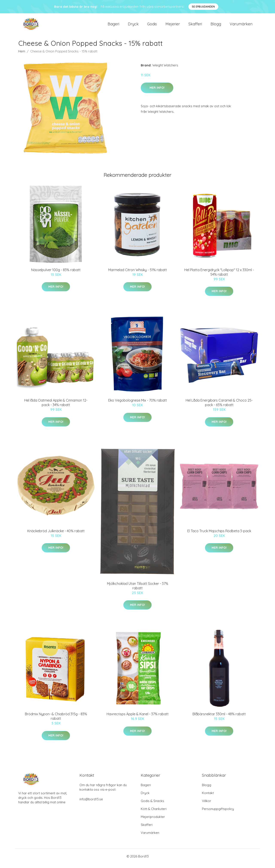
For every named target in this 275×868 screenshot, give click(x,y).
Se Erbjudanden (203, 7)
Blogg (216, 26)
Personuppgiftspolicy (218, 813)
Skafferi (195, 26)
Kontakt (208, 797)
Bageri (113, 26)
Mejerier (173, 26)
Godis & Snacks (152, 805)
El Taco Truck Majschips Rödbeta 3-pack (219, 535)
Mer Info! (157, 92)
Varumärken (241, 26)
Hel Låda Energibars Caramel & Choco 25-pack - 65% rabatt (219, 407)
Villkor (207, 805)
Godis (152, 26)
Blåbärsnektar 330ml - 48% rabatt (219, 718)
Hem (22, 56)
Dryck (133, 26)
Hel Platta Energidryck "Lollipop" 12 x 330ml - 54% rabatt (219, 276)
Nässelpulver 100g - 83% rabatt (56, 274)
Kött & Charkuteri (154, 813)
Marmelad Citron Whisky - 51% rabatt (138, 274)
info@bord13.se (91, 803)
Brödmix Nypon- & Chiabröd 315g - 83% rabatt (56, 721)
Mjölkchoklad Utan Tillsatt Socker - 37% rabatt (138, 590)
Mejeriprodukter (153, 821)
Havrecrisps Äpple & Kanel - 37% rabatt (138, 718)
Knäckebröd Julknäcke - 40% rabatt (56, 535)
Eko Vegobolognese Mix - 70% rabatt (138, 405)
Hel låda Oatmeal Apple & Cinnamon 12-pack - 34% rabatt (56, 407)
